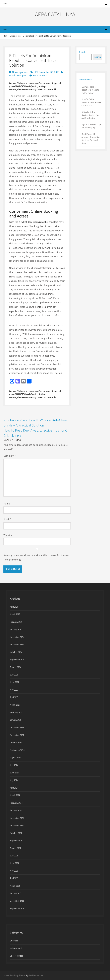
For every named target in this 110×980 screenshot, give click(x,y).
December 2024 (17, 727)
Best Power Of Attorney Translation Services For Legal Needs (91, 139)
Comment (10, 456)
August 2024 (15, 758)
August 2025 (15, 667)
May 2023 (14, 871)
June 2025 (14, 682)
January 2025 (16, 720)
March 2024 (15, 795)
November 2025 (17, 644)
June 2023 (14, 863)
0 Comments (40, 75)
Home (6, 36)
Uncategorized (16, 36)
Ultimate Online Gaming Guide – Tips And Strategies (90, 115)
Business (14, 941)
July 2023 (14, 856)
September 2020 (17, 908)
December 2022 (17, 901)
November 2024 (17, 735)
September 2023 (17, 841)
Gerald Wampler (18, 75)
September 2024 (17, 750)
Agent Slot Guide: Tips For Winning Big (91, 126)
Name (8, 504)
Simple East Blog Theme (14, 975)
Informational (16, 948)
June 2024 (14, 773)
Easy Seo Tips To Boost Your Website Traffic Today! (90, 90)
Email (7, 519)
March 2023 (15, 886)
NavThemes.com (36, 975)
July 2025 (14, 675)
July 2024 (14, 765)
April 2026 (14, 607)
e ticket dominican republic (33, 222)
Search (82, 52)
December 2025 (17, 637)
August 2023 (15, 848)
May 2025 (14, 690)
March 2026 (15, 614)
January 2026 (16, 629)
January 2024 (16, 810)
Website (8, 535)
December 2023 (17, 818)
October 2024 (16, 742)
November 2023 (17, 825)
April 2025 (14, 697)
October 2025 (16, 652)
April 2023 (14, 878)
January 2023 (16, 893)
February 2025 (16, 712)
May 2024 (14, 780)
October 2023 (16, 833)
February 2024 (16, 803)
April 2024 (14, 788)
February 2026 (16, 622)
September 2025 (17, 660)
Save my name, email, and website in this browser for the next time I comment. (37, 557)
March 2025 (15, 705)
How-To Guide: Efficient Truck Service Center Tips (91, 102)
